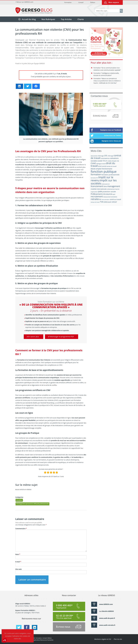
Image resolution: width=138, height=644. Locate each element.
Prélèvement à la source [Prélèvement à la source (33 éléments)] (101, 194)
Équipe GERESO (39, 64)
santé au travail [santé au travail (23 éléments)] (115, 199)
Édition (93, 2)
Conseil (81, 2)
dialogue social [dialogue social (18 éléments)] (101, 164)
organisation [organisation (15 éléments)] (94, 192)
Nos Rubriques (48, 19)
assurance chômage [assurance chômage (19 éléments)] (97, 156)
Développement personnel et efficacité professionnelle (33, 504)
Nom (18, 554)
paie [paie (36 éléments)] (100, 191)
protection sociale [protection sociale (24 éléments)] (109, 192)
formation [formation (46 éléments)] (96, 174)
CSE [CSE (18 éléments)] (118, 161)
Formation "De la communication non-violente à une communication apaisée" (107, 69)
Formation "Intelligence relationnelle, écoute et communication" (106, 74)
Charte (81, 19)
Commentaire (21, 528)
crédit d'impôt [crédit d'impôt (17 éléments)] (112, 161)
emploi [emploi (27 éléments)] (99, 169)
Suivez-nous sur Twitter (106, 136)
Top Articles (66, 19)
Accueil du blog (29, 19)
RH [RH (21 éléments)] (100, 199)
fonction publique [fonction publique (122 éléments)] (104, 172)
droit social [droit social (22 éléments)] (102, 166)
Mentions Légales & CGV (103, 639)
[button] (4, 640)
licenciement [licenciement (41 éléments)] (97, 186)
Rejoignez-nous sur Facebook (106, 130)
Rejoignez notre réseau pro (106, 141)
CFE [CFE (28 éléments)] (106, 156)
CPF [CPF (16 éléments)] (106, 161)
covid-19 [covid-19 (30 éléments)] (101, 161)
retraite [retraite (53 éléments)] (95, 199)
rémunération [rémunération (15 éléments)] (106, 199)
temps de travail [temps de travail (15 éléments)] (95, 202)
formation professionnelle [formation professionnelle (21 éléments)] (110, 175)
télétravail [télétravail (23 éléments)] (108, 202)
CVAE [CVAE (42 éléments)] (93, 163)
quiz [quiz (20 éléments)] (114, 194)
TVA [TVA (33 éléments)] (102, 202)
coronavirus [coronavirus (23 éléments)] (105, 158)
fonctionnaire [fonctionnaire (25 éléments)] (107, 169)
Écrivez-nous (106, 116)
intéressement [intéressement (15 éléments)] (106, 184)
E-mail (18, 562)
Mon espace (114, 2)
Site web (18, 569)
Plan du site (118, 639)
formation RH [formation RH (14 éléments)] (94, 178)
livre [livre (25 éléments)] (105, 186)
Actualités (19, 500)
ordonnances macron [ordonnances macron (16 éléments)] (113, 189)
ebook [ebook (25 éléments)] (93, 169)
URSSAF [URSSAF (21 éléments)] (114, 202)
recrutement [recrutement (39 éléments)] (97, 196)
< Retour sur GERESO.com (24, 2)
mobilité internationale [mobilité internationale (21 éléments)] (99, 189)
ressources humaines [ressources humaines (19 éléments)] (110, 197)
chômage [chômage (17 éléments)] (110, 156)
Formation (68, 2)
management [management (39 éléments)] (114, 186)
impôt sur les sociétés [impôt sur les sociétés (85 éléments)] (104, 182)
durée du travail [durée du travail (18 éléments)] (111, 166)
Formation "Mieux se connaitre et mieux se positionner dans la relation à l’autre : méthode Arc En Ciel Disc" (107, 81)
